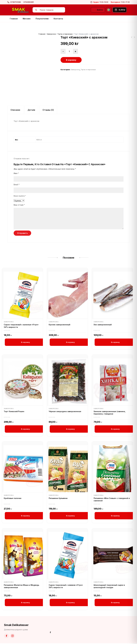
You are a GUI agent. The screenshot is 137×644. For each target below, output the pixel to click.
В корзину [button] (25, 342)
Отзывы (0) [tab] (48, 110)
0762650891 (29, 2)
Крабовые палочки (13, 499)
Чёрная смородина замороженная (65, 412)
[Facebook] (6, 637)
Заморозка (51, 34)
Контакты (58, 19)
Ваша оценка (20, 196)
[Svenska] (109, 10)
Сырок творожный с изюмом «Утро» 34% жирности (66, 587)
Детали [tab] (31, 110)
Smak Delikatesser (16, 626)
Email (17, 185)
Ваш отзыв (19, 205)
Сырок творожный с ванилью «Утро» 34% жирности (21, 326)
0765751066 (16, 2)
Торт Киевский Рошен (14, 412)
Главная (14, 19)
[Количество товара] (69, 51)
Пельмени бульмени (58, 499)
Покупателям (42, 19)
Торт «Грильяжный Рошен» (134, 39)
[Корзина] (120, 10)
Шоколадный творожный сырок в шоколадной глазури (109, 587)
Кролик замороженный (59, 325)
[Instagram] (12, 637)
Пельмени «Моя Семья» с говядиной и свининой (112, 500)
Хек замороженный (103, 325)
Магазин (27, 19)
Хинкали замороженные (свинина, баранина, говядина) (110, 413)
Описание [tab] (15, 110)
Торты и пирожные (65, 34)
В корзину (71, 60)
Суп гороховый (132, 39)
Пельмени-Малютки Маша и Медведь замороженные (21, 587)
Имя (16, 173)
